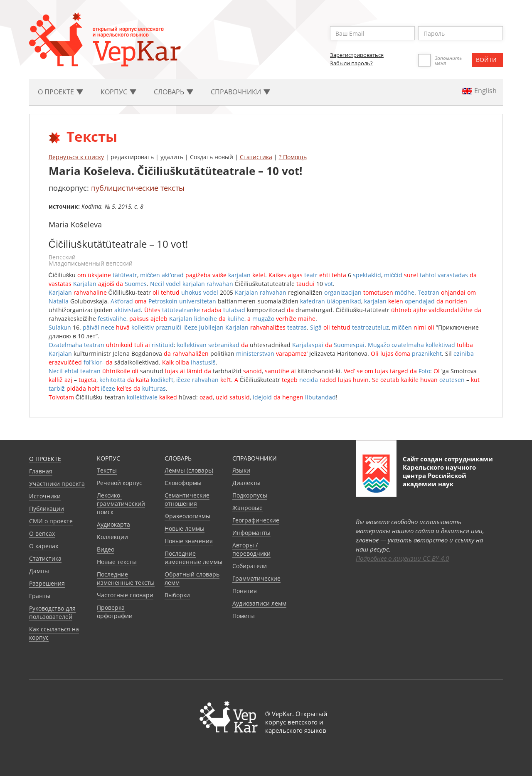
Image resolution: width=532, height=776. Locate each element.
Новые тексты (117, 562)
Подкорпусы (250, 495)
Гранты (40, 596)
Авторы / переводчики (251, 549)
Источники (45, 496)
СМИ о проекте (51, 521)
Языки (241, 470)
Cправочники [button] (240, 92)
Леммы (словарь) (189, 470)
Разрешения (47, 583)
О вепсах (42, 533)
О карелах (44, 546)
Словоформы (183, 483)
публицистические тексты (138, 188)
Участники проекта (57, 484)
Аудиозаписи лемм (259, 603)
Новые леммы (185, 528)
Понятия (245, 591)
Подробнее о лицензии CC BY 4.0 (402, 558)
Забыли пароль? (351, 63)
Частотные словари (125, 595)
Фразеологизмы (187, 516)
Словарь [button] (174, 92)
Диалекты (246, 483)
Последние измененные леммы (193, 558)
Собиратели (250, 566)
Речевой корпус (119, 483)
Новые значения (189, 541)
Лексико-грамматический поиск (121, 504)
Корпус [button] (118, 92)
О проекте (45, 459)
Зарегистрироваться (357, 55)
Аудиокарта (113, 524)
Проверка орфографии (115, 612)
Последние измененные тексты (126, 578)
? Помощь (293, 157)
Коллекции (112, 537)
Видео (106, 549)
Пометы (244, 616)
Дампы (39, 571)
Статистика (256, 157)
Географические (256, 520)
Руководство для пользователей (52, 612)
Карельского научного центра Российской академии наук (439, 475)
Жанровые (248, 508)
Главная (41, 471)
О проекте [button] (60, 92)
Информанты (251, 533)
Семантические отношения (187, 499)
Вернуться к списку (76, 157)
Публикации (47, 509)
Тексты (107, 470)
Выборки (177, 595)
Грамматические (256, 578)
